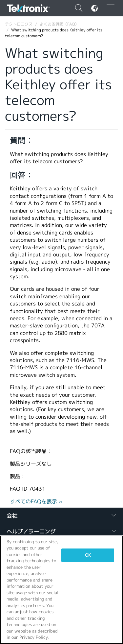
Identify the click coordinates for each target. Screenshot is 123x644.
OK (88, 555)
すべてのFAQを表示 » (36, 502)
